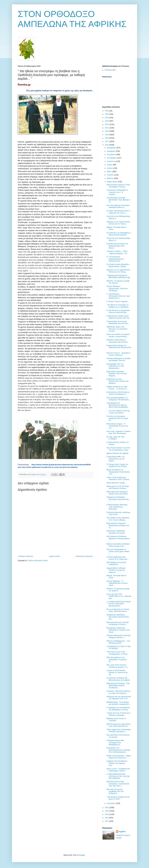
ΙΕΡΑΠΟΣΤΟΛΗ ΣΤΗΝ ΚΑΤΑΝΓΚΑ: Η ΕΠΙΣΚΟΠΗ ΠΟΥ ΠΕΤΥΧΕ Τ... (118, 784)
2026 (107, 111)
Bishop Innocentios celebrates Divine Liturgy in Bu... (118, 545)
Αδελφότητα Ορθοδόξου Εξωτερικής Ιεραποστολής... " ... (118, 499)
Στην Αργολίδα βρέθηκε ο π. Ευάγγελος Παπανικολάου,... (119, 399)
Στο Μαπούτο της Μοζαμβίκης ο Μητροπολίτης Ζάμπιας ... (119, 234)
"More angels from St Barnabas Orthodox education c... (119, 731)
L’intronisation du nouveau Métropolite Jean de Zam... (118, 322)
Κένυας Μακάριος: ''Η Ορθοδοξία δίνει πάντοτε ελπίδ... (117, 583)
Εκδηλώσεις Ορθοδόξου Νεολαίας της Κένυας (116, 532)
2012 (107, 818)
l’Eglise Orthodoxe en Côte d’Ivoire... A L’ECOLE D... (117, 388)
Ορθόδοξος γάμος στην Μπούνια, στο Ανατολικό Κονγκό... (117, 329)
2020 (107, 131)
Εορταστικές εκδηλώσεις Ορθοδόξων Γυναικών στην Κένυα (118, 630)
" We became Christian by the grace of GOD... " (118, 798)
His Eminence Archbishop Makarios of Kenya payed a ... (118, 539)
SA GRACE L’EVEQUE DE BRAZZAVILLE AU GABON (118, 679)
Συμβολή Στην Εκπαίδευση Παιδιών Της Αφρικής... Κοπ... (117, 763)
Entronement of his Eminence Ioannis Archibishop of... (118, 393)
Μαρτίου (110, 178)
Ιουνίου (110, 168)
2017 (107, 141)
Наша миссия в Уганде (116, 483)
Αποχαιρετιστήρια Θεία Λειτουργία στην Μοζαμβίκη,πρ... (115, 743)
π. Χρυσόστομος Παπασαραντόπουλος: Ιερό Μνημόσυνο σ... (118, 296)
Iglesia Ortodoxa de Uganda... (118, 453)
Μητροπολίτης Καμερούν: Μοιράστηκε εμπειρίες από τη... (118, 525)
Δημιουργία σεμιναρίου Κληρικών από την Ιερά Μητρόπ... (117, 374)
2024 (107, 118)
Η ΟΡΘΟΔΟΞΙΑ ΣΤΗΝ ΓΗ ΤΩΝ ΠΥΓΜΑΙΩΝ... (119, 648)
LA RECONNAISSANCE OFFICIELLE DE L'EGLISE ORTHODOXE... (118, 776)
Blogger (82, 855)
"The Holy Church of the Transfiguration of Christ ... (118, 653)
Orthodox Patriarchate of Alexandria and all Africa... (118, 341)
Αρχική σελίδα (54, 556)
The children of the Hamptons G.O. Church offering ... (118, 519)
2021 (107, 128)
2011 (107, 821)
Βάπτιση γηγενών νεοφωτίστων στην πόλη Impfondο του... (119, 725)
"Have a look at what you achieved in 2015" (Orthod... (118, 478)
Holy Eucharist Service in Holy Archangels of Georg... (118, 186)
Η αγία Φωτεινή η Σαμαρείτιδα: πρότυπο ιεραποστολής (118, 311)
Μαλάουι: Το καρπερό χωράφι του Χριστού (118, 282)
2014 (107, 811)
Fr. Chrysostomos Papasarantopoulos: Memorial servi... (115, 259)
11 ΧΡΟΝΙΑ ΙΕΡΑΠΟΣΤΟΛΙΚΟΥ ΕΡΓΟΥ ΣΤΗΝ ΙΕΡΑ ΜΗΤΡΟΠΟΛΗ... (119, 604)
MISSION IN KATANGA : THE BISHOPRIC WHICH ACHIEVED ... (118, 686)
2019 (107, 135)
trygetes (122, 832)
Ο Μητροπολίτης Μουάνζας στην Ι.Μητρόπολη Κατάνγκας (117, 507)
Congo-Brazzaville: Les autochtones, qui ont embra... (115, 459)
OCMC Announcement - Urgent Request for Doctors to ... (119, 757)
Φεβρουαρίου (112, 182)
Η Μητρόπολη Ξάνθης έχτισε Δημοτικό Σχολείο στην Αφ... (118, 317)
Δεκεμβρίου (112, 148)
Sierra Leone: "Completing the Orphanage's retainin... (118, 770)
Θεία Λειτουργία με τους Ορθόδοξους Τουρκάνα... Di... (117, 659)
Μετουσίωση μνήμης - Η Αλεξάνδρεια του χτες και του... (117, 426)
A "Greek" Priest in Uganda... (118, 302)
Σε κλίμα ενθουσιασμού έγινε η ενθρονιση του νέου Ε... (118, 212)
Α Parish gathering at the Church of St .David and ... (118, 558)
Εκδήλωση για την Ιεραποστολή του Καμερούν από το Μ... (119, 698)
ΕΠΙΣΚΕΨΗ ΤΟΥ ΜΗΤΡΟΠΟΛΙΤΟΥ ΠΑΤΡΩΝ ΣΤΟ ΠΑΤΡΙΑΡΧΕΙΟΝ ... (118, 750)
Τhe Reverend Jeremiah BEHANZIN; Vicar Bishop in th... (118, 200)
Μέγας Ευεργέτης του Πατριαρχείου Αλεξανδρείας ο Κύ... (118, 472)
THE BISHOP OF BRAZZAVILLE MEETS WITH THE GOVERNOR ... (118, 405)
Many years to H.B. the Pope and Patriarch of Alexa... (118, 487)
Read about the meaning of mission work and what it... (118, 493)
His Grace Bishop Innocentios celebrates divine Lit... (118, 206)
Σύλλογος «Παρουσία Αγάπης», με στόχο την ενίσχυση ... (119, 692)
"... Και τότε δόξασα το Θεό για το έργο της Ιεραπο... (118, 412)
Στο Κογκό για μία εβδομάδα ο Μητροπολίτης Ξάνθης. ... (118, 265)
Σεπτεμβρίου (112, 158)
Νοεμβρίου (111, 151)
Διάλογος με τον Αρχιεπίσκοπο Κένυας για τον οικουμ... (118, 223)
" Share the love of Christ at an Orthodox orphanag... (118, 714)
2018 (107, 138)
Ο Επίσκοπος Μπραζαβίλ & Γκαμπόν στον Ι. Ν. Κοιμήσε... (117, 192)
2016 (107, 145)
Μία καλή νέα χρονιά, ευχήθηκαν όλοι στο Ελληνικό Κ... (115, 792)
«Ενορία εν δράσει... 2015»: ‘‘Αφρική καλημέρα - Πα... (117, 252)
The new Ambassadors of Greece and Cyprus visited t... (118, 552)
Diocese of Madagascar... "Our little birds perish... (118, 642)
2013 (107, 814)
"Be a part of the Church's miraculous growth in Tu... (118, 666)
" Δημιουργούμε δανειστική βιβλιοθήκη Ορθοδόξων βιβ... (119, 276)
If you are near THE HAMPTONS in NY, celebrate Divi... (119, 596)
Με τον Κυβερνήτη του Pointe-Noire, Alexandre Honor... (118, 610)
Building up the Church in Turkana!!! (116, 720)
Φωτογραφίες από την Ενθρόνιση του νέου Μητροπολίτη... (115, 366)
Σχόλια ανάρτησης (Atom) (38, 561)
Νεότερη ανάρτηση (26, 556)
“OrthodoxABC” (110, 70)
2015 (107, 808)
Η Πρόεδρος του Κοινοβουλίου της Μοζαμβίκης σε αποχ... (118, 709)
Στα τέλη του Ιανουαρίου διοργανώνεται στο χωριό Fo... (117, 418)
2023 (107, 121)
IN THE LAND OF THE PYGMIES (115, 438)
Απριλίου (111, 175)
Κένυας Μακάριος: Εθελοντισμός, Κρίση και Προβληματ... (117, 288)
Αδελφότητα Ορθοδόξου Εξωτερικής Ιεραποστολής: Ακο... (118, 617)
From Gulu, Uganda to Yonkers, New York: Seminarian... (119, 432)
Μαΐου (110, 172)
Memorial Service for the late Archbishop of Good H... (118, 623)
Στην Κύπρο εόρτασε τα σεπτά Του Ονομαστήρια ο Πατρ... (118, 449)
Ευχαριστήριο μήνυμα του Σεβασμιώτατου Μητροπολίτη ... (119, 348)
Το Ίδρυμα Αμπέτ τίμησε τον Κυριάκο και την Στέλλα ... (117, 465)
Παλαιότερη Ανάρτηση (84, 556)
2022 (107, 124)
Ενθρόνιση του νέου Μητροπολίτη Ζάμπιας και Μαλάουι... (117, 381)
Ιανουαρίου (112, 803)
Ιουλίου (110, 165)
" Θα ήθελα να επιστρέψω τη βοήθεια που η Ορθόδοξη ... (118, 306)
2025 (107, 114)
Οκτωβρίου (111, 155)
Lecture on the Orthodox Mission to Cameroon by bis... (117, 673)
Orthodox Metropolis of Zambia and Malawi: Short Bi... (119, 359)
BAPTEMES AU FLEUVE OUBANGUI (116, 564)
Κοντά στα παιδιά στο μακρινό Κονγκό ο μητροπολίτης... (118, 335)
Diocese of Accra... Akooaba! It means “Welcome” (118, 354)
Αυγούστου (111, 161)
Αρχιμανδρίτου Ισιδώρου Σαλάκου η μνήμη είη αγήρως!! (116, 570)
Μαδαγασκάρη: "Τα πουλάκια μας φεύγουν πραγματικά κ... (119, 703)
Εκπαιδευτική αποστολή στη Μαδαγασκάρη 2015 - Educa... (117, 246)
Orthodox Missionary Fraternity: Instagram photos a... (119, 636)
